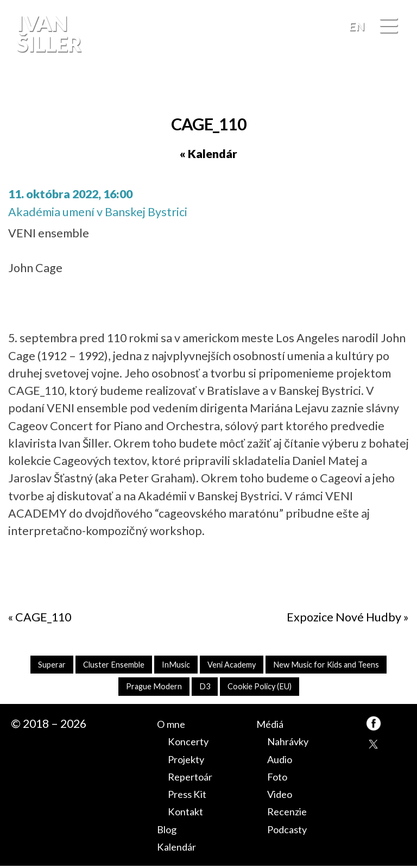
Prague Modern (218, 688)
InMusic (240, 665)
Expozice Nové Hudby (344, 617)
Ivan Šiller (48, 33)
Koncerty (192, 744)
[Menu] (388, 27)
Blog (169, 831)
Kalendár (181, 848)
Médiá (273, 726)
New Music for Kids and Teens (107, 688)
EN (357, 26)
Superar (102, 665)
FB (397, 89)
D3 (274, 688)
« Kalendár (208, 154)
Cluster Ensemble (171, 665)
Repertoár (195, 778)
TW (374, 747)
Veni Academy (302, 665)
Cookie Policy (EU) (334, 688)
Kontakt (189, 814)
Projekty (190, 761)
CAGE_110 (43, 617)
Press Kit (191, 796)
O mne (174, 726)
